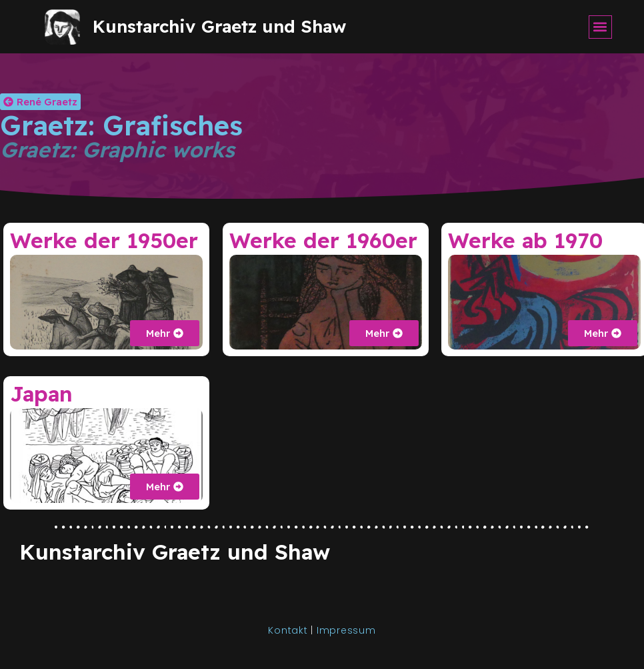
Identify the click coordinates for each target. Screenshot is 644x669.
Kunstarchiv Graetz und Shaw (219, 26)
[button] (600, 27)
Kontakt (289, 630)
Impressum (346, 630)
